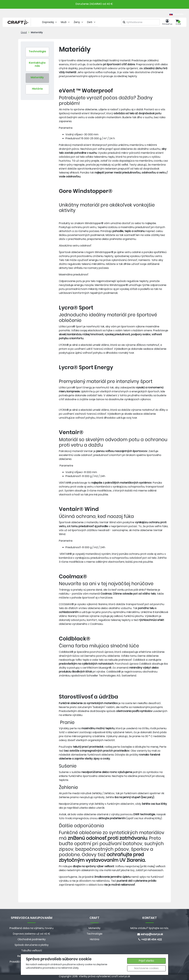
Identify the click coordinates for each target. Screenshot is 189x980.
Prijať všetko (146, 961)
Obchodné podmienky (32, 939)
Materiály (37, 32)
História (95, 939)
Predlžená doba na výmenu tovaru (31, 928)
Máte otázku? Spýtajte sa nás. (150, 928)
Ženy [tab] (79, 22)
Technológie (94, 934)
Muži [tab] (66, 22)
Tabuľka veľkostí (32, 950)
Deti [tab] (92, 22)
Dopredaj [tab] (50, 22)
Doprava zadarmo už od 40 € (32, 934)
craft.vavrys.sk (121, 976)
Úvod (24, 32)
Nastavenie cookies (146, 968)
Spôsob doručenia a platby (32, 945)
